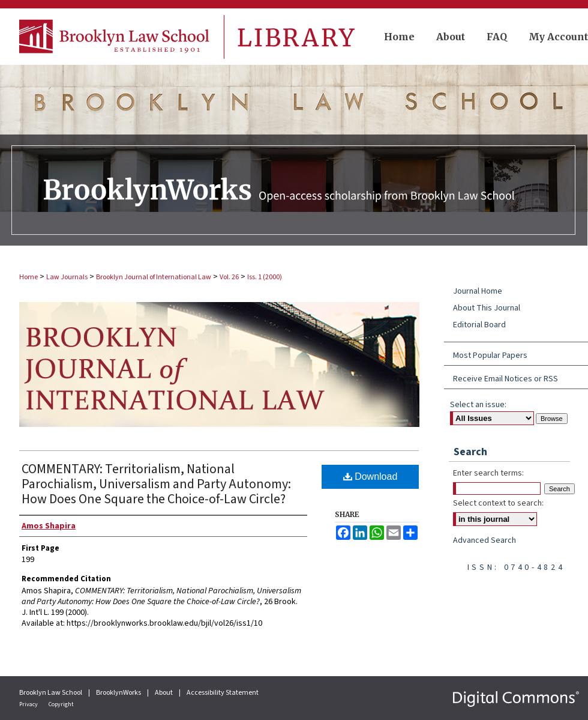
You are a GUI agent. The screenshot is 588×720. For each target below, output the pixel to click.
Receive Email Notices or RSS (505, 379)
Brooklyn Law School (51, 693)
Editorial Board (479, 325)
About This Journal (487, 308)
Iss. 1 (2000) (265, 277)
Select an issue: (478, 405)
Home (28, 277)
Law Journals (67, 277)
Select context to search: (498, 503)
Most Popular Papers (490, 355)
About (164, 693)
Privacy (29, 704)
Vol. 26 (229, 277)
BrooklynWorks (119, 693)
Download (370, 476)
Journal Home (478, 291)
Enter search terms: (488, 473)
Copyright (61, 704)
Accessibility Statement (223, 693)
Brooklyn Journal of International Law (154, 277)
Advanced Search (484, 540)
